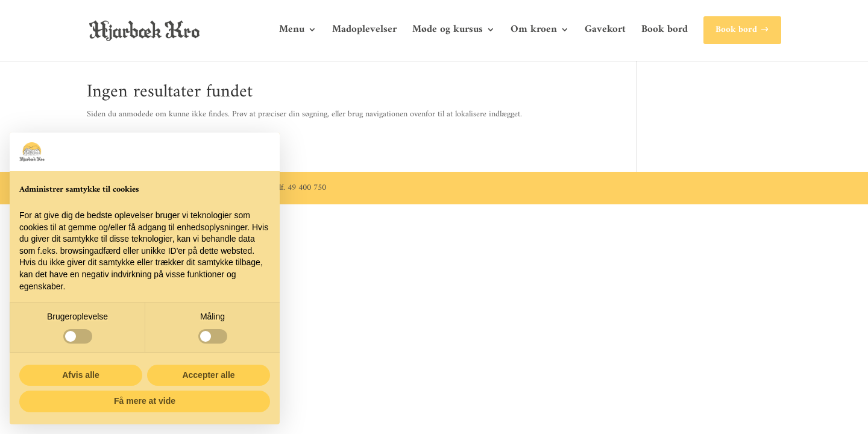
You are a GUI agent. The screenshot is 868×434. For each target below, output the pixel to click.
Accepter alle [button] (208, 375)
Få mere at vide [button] (145, 401)
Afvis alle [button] (80, 375)
